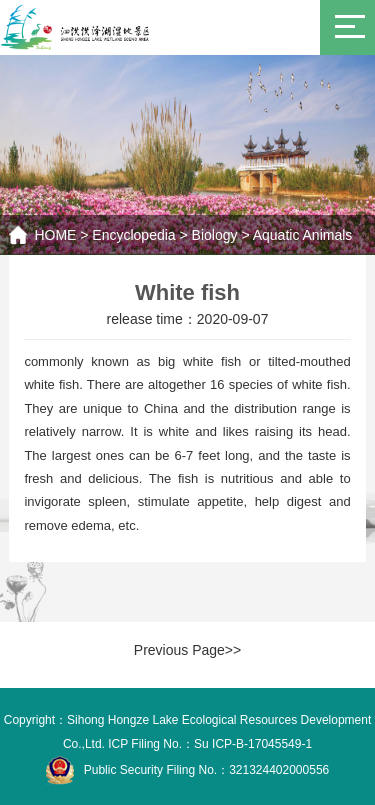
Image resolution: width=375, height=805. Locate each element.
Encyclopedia (133, 235)
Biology (215, 235)
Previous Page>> (187, 650)
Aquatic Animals (303, 235)
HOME (55, 235)
